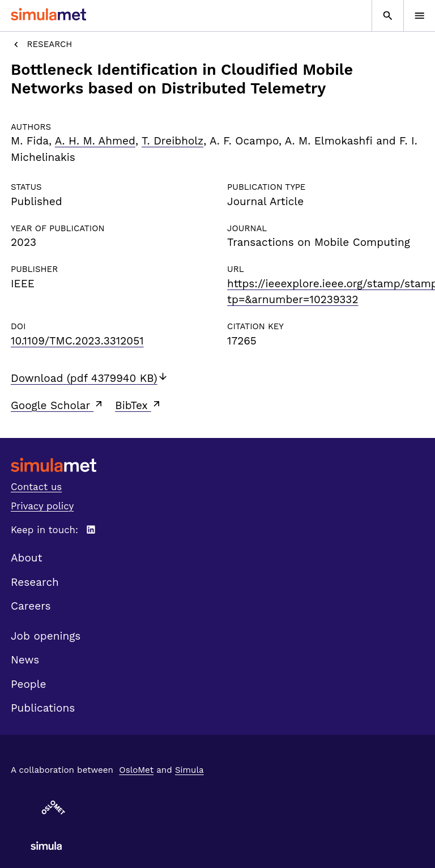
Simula (189, 770)
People (28, 684)
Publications (43, 708)
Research (41, 44)
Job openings (46, 636)
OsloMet (136, 770)
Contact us (36, 487)
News (25, 660)
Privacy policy (42, 506)
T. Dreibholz (172, 141)
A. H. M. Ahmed (95, 141)
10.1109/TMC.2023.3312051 (77, 341)
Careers (31, 606)
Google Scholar (57, 405)
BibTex (138, 405)
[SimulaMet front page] (217, 465)
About (27, 558)
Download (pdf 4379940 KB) (89, 378)
